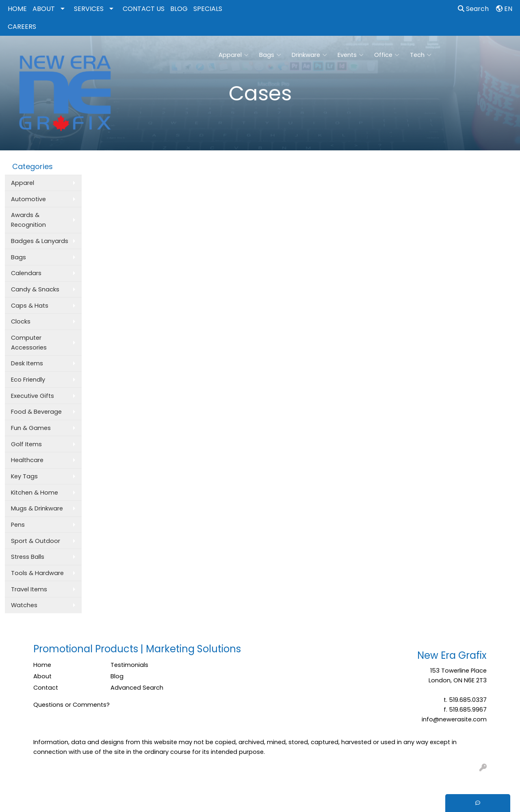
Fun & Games (31, 428)
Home (42, 665)
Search (473, 9)
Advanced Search (137, 688)
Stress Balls (28, 557)
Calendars (26, 273)
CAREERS (22, 27)
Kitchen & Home (35, 493)
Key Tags (24, 476)
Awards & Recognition (28, 220)
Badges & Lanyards (40, 241)
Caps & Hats (30, 306)
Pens (18, 525)
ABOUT (44, 9)
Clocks (21, 321)
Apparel (234, 55)
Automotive (28, 199)
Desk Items (27, 363)
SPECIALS (208, 9)
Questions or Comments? (71, 705)
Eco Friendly (28, 380)
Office (387, 55)
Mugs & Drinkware (37, 508)
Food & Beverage (36, 412)
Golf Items (26, 444)
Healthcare (27, 460)
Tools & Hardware (37, 573)
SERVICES (89, 9)
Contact (46, 688)
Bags (270, 55)
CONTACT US (144, 9)
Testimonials (129, 665)
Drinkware (309, 55)
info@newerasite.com (454, 719)
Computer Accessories (29, 343)
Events (351, 55)
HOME (17, 9)
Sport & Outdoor (36, 541)
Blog (117, 676)
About (42, 676)
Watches (24, 605)
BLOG (179, 9)
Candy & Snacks (35, 289)
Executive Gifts (32, 396)
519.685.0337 (468, 700)
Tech (421, 55)
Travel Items (29, 589)
